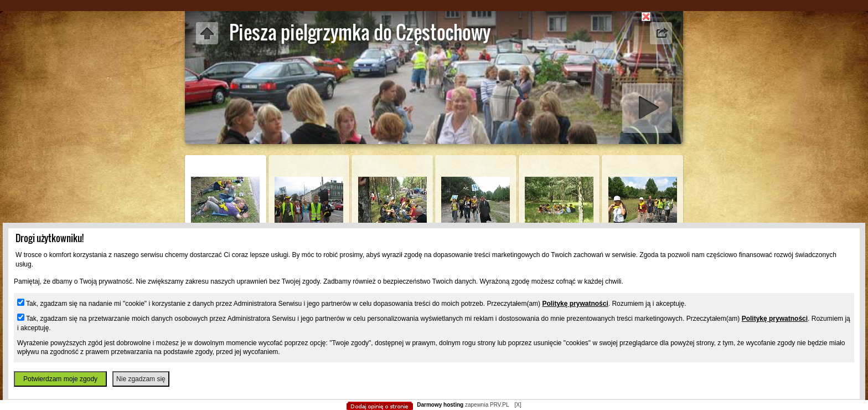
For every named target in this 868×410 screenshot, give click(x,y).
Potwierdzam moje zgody (60, 379)
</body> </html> (434, 66)
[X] (518, 405)
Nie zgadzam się (141, 379)
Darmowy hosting (440, 405)
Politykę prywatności (575, 304)
